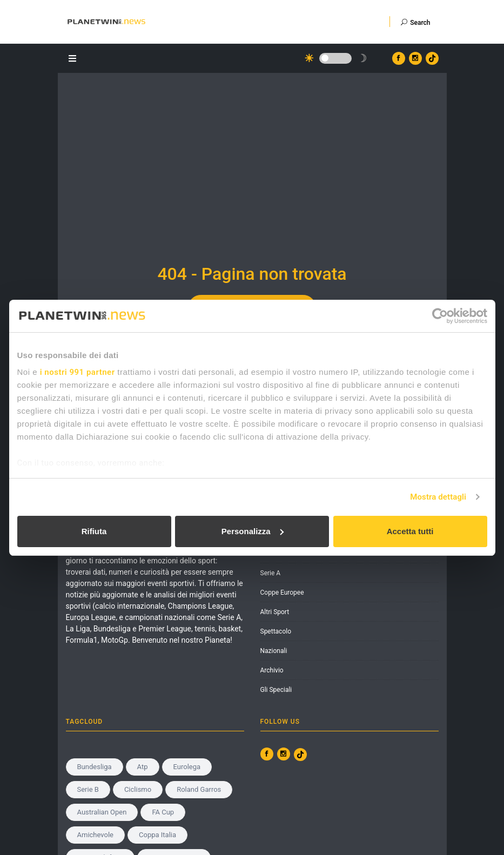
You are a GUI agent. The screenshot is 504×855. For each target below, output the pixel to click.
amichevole (96, 835)
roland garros (199, 789)
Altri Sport (275, 612)
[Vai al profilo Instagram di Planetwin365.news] (415, 58)
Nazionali (274, 651)
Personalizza (253, 531)
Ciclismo (138, 789)
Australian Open (102, 812)
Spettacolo (276, 631)
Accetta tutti (410, 531)
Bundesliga (95, 767)
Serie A (271, 573)
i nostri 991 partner (78, 372)
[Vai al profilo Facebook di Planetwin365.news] (399, 58)
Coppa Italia (157, 835)
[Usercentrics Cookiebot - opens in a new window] (440, 316)
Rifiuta (94, 531)
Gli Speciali (276, 690)
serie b (88, 789)
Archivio (272, 670)
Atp (143, 767)
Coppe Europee (282, 593)
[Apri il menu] (74, 58)
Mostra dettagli (438, 497)
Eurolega (187, 767)
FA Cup (163, 812)
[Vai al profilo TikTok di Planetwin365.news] (432, 58)
